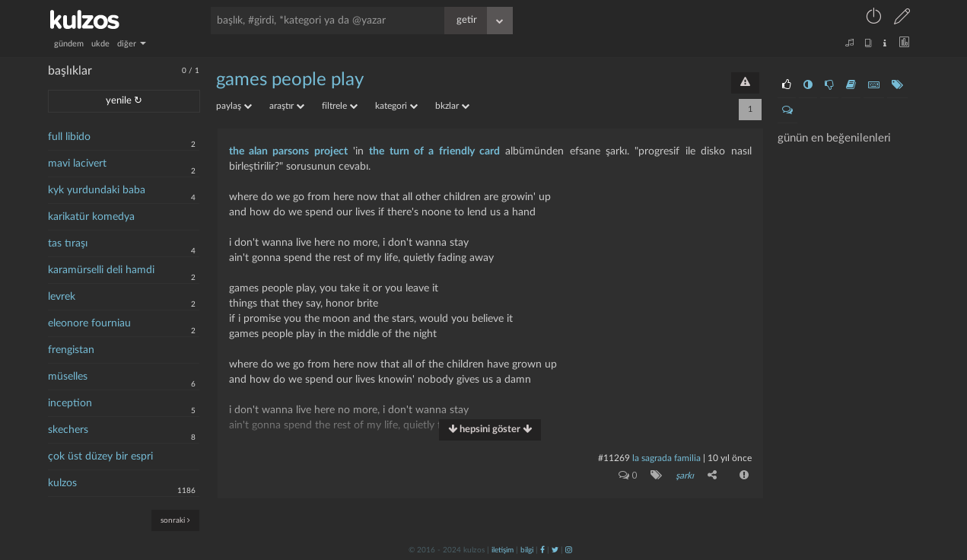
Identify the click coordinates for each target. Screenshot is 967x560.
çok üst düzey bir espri (100, 457)
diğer (132, 44)
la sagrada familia (666, 458)
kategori (396, 106)
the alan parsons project (288, 151)
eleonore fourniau (89, 323)
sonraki (175, 520)
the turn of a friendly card (434, 151)
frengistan (71, 350)
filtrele (340, 106)
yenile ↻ (124, 101)
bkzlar (452, 106)
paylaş (234, 106)
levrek (62, 297)
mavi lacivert (77, 164)
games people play (290, 80)
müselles (68, 377)
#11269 (614, 458)
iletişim (503, 550)
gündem (69, 44)
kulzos (62, 483)
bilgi (527, 550)
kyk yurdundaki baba (97, 190)
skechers (68, 430)
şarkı (685, 476)
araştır (287, 106)
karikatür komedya (91, 217)
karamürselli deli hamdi (101, 270)
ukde (100, 44)
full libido (69, 137)
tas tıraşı (68, 243)
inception (70, 403)
